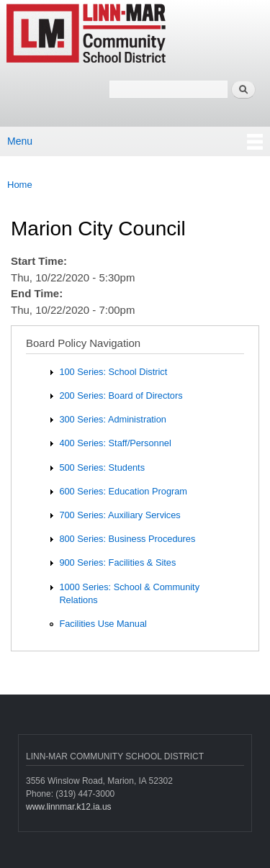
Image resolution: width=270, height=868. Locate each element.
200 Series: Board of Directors (121, 395)
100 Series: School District (113, 372)
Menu (20, 141)
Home (20, 185)
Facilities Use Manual (103, 624)
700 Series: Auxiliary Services (120, 515)
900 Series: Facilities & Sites (117, 562)
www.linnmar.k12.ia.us (69, 807)
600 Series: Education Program (123, 491)
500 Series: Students (102, 467)
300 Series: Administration (112, 419)
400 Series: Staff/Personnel (115, 443)
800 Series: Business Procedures (127, 539)
